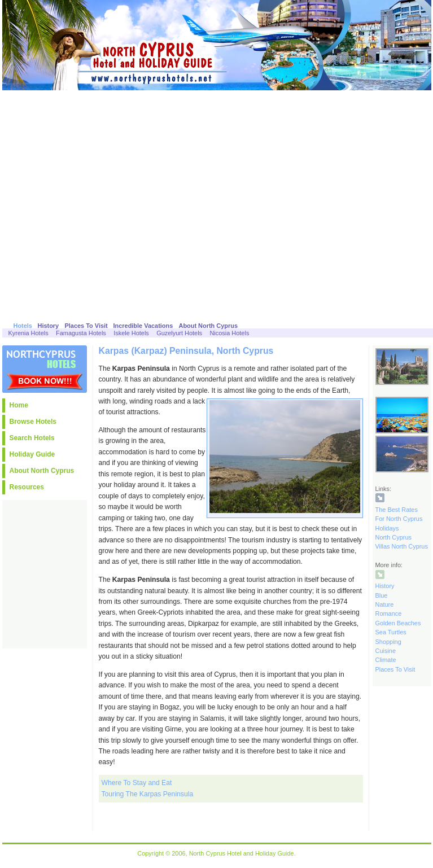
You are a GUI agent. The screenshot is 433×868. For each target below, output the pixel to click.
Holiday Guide (32, 454)
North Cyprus (393, 537)
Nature (385, 604)
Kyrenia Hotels (29, 333)
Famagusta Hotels (81, 333)
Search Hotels (32, 438)
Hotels (23, 326)
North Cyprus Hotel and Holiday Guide (242, 853)
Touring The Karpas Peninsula (148, 794)
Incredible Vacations (143, 326)
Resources (27, 487)
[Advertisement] (108, 204)
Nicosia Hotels (229, 333)
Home (19, 405)
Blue (382, 595)
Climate (386, 660)
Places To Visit (86, 326)
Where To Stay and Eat (137, 783)
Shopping (388, 642)
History (49, 326)
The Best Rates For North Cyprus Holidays (399, 519)
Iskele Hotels (131, 333)
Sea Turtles (391, 632)
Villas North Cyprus (402, 546)
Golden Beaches (398, 623)
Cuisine (386, 651)
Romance (389, 613)
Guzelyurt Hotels (179, 333)
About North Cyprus (209, 326)
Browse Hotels (33, 422)
